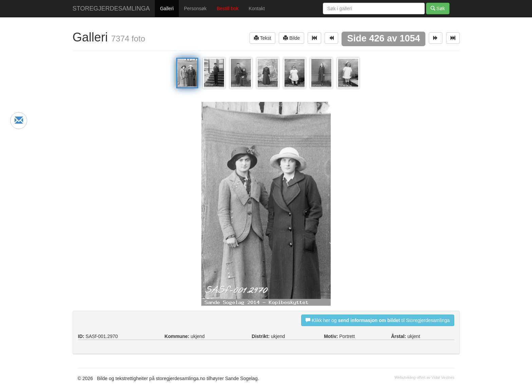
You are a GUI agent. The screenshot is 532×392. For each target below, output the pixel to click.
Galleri (167, 8)
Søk (438, 8)
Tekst (262, 38)
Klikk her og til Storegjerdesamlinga (378, 320)
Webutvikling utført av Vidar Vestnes (424, 377)
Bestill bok (228, 8)
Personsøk (195, 8)
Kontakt (256, 8)
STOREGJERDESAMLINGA (111, 8)
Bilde (291, 38)
